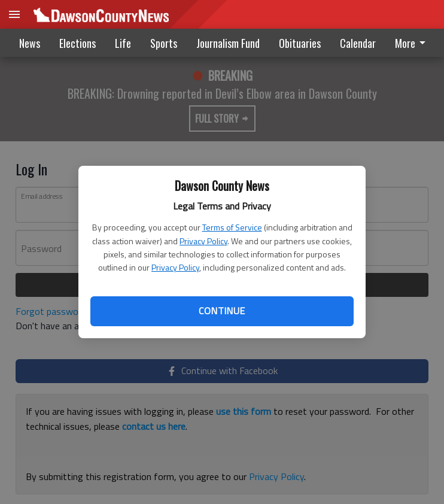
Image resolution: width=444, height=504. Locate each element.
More (412, 43)
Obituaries (300, 43)
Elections (77, 43)
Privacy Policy (203, 241)
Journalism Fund (228, 43)
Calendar (358, 43)
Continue (222, 311)
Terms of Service (232, 227)
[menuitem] (413, 43)
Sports (164, 43)
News (30, 43)
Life (123, 43)
